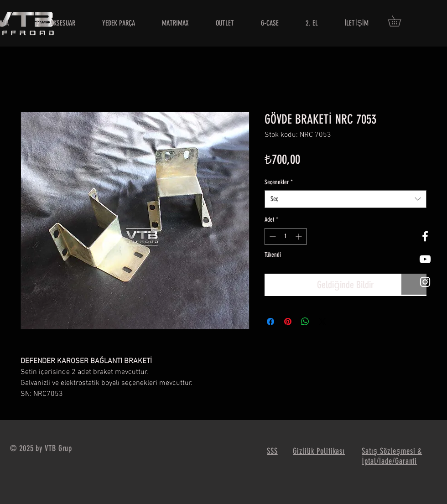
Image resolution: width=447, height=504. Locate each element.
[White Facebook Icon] (425, 236)
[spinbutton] (286, 236)
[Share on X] (322, 322)
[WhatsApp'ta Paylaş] (305, 322)
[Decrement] (272, 236)
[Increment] (299, 236)
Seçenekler (279, 182)
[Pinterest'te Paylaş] (288, 322)
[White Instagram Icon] (425, 282)
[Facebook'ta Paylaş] (270, 322)
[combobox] (346, 199)
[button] (400, 21)
